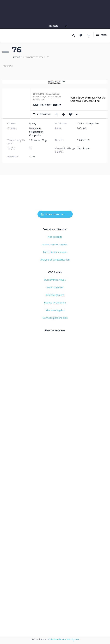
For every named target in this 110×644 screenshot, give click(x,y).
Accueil (17, 57)
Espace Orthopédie (55, 302)
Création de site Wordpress (64, 639)
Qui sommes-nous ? (55, 280)
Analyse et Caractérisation (55, 260)
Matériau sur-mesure (55, 252)
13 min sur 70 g (38, 140)
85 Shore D (83, 140)
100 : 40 (81, 128)
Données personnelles (55, 318)
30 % (32, 156)
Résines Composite (88, 123)
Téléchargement (55, 295)
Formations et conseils (55, 244)
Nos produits (55, 237)
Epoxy (36, 94)
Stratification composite (47, 98)
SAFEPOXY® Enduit (47, 105)
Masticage (46, 94)
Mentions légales (55, 310)
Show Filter (54, 81)
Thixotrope (83, 148)
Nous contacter (53, 214)
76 (31, 148)
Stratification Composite (36, 133)
